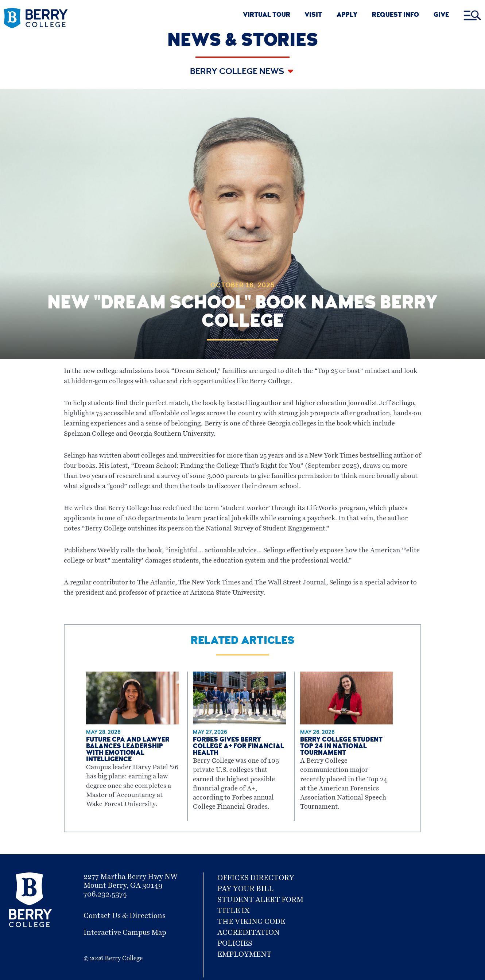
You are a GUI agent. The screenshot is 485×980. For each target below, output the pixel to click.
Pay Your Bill (245, 889)
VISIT (313, 15)
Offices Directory (256, 878)
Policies (235, 944)
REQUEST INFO (395, 15)
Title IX (234, 911)
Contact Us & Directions (125, 916)
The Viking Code (251, 922)
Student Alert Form (260, 900)
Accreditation (249, 933)
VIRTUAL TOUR (267, 15)
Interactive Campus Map (125, 933)
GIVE (441, 15)
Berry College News (238, 72)
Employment (245, 954)
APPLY (347, 15)
